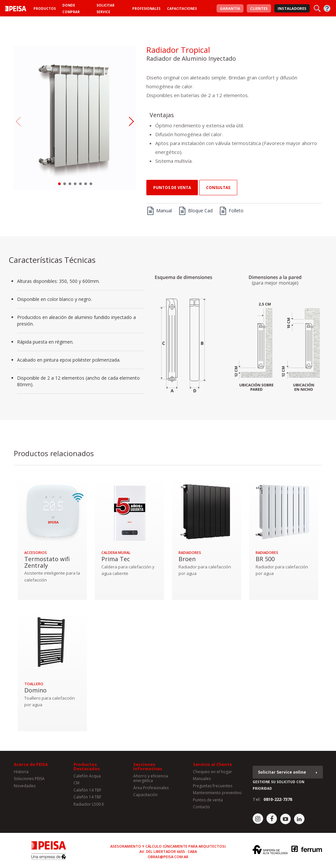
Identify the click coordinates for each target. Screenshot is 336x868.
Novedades (25, 788)
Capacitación (145, 797)
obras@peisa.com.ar (168, 857)
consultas (218, 188)
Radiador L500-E (89, 806)
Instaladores (292, 8)
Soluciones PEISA (29, 781)
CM (76, 785)
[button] (59, 184)
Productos (45, 9)
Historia (21, 774)
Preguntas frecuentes (213, 788)
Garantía (230, 8)
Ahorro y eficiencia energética (151, 781)
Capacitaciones (182, 9)
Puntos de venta (172, 188)
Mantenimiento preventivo (217, 795)
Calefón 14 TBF (87, 792)
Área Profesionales (151, 790)
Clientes (259, 8)
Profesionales (146, 9)
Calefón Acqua (87, 778)
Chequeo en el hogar (212, 774)
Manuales (202, 781)
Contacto (201, 809)
